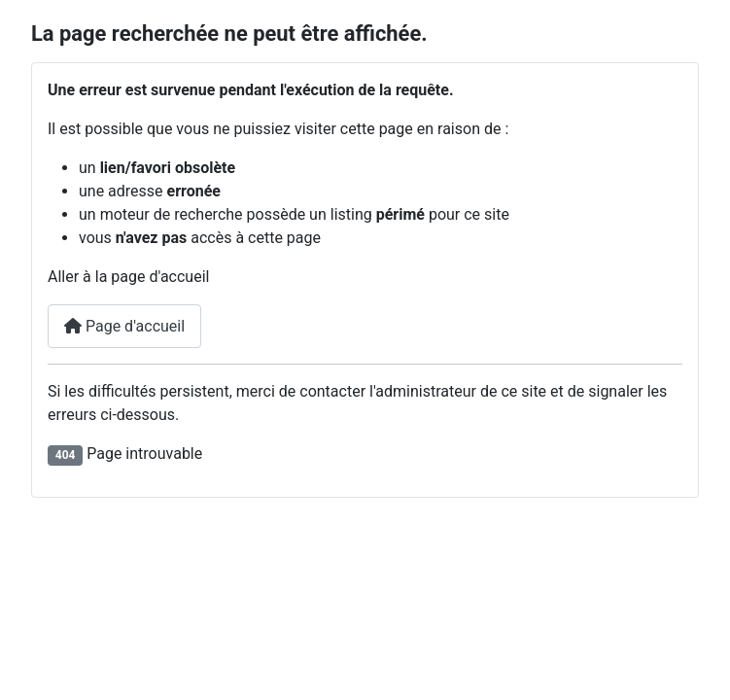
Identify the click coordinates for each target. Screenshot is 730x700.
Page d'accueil (124, 326)
